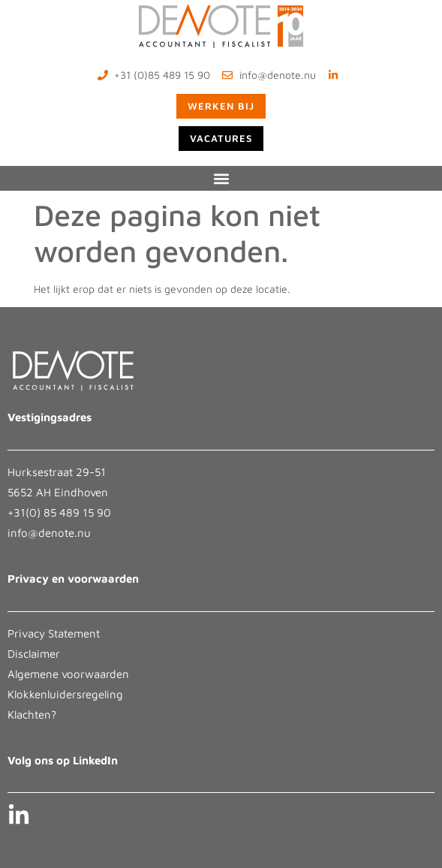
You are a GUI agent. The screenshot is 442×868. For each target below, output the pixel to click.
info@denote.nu (49, 533)
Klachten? (32, 714)
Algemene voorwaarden (68, 674)
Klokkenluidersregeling (65, 694)
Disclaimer (34, 654)
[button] (221, 178)
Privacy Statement (54, 633)
